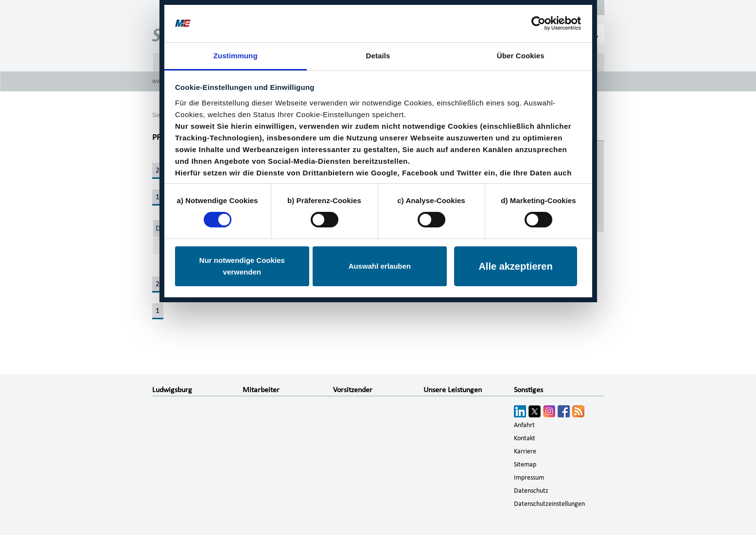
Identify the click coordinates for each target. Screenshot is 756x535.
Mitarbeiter (261, 390)
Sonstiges (528, 390)
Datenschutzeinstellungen (549, 504)
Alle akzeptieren (515, 266)
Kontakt (525, 438)
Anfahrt (524, 425)
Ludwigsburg (172, 390)
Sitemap (525, 465)
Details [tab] (378, 56)
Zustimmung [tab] (236, 56)
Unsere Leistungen (453, 390)
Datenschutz (531, 491)
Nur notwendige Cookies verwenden (242, 266)
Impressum (529, 478)
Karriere (525, 451)
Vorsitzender (353, 390)
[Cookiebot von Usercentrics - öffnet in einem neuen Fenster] (538, 23)
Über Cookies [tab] (521, 56)
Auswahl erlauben (380, 266)
